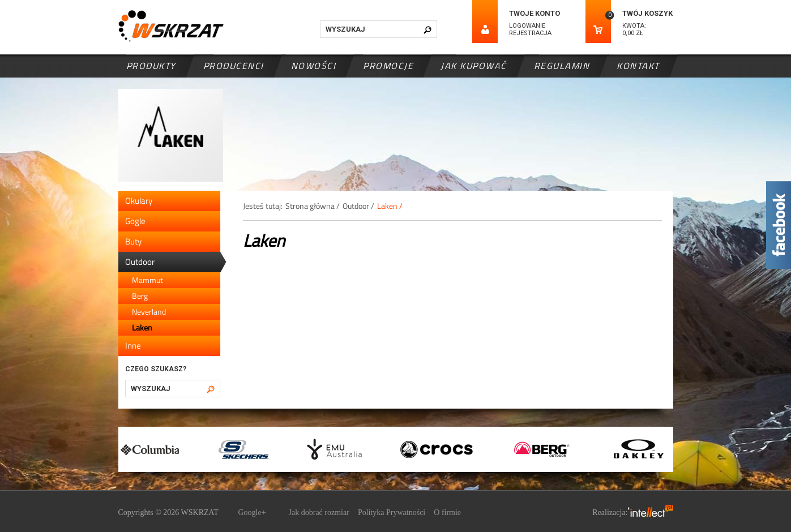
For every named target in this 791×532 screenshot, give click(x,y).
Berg (140, 296)
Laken (142, 327)
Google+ (252, 512)
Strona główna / (313, 206)
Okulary (139, 201)
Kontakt (638, 66)
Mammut (147, 280)
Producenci (234, 66)
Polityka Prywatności (392, 512)
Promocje (388, 66)
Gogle (135, 221)
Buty (133, 241)
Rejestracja (530, 33)
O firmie (447, 512)
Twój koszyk (647, 13)
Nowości (314, 66)
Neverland (149, 312)
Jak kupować (474, 66)
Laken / (390, 206)
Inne (133, 346)
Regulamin (562, 66)
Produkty (151, 66)
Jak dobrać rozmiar (319, 512)
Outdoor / (358, 206)
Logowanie (527, 26)
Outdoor (140, 262)
